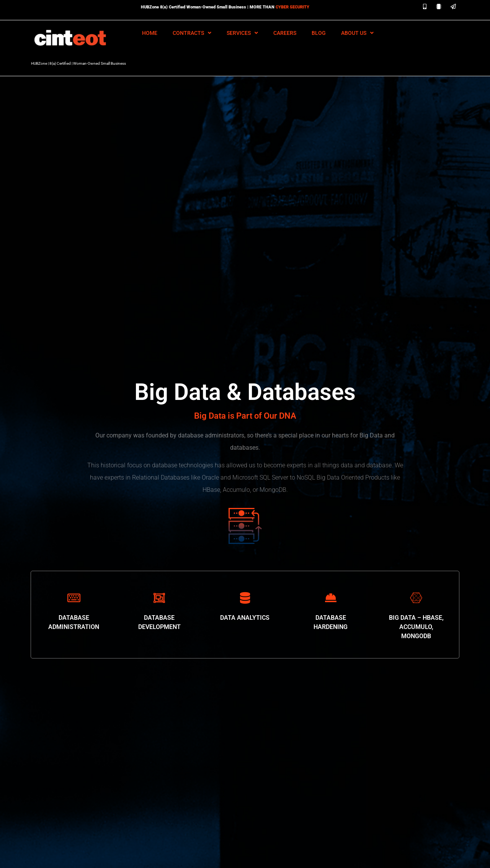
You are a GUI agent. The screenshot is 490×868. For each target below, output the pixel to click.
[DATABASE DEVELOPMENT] (159, 598)
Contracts (192, 33)
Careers (285, 33)
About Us (357, 33)
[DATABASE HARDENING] (331, 598)
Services (242, 33)
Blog (319, 33)
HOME (150, 33)
